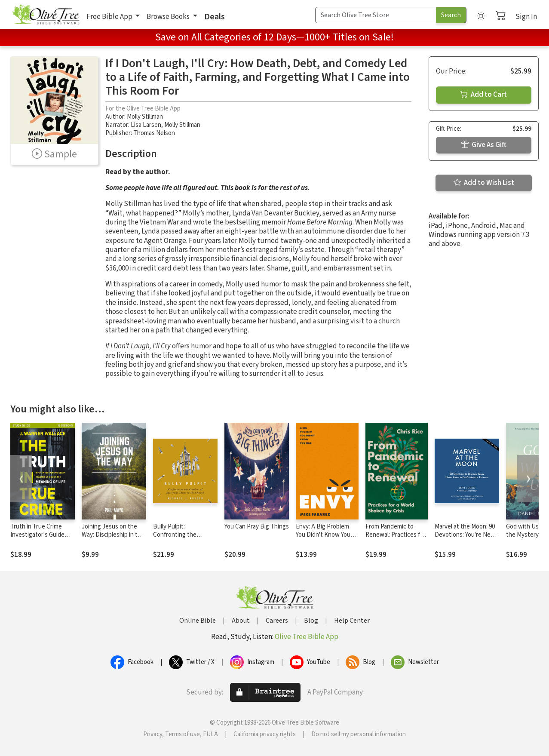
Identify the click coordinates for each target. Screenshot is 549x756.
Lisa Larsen (146, 125)
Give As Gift (484, 145)
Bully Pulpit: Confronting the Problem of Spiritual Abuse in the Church (180, 539)
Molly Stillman (145, 117)
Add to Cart (484, 95)
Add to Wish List (484, 183)
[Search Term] (376, 15)
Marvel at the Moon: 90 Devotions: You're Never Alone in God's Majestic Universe (467, 539)
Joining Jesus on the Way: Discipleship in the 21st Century (113, 535)
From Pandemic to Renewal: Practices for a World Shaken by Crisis (396, 539)
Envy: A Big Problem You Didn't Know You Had (323, 535)
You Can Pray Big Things (257, 527)
